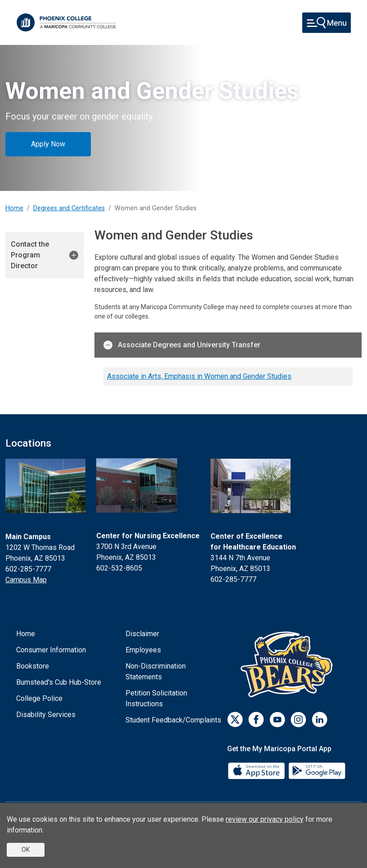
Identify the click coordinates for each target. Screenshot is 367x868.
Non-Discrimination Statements (156, 671)
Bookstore (33, 666)
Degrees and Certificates (69, 208)
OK (26, 850)
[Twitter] (235, 720)
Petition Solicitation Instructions (156, 698)
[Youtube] (277, 720)
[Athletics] (289, 664)
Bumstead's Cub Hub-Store (59, 682)
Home (14, 208)
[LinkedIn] (320, 720)
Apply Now (48, 144)
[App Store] (257, 770)
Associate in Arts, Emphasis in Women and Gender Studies (199, 376)
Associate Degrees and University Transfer (182, 345)
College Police (39, 698)
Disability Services (46, 715)
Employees (143, 650)
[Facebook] (256, 720)
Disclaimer (142, 634)
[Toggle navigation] (327, 23)
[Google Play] (317, 770)
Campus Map (26, 580)
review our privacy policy (265, 819)
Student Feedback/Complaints (173, 720)
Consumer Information (51, 650)
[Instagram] (298, 720)
